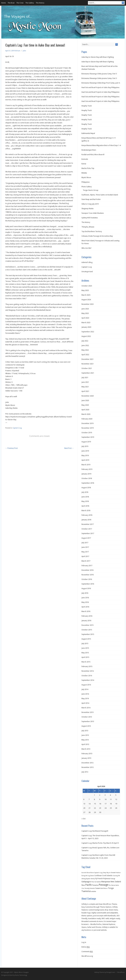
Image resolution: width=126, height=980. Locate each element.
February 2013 (87, 754)
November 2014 (88, 671)
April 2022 (85, 355)
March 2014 (86, 708)
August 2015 (86, 639)
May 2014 (85, 699)
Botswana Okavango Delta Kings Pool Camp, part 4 (101, 83)
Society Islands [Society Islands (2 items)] (90, 888)
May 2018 (85, 501)
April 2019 (85, 460)
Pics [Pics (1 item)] (110, 885)
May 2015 (85, 653)
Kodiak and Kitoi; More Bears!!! (93, 155)
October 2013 (87, 717)
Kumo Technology (21, 975)
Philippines (86, 182)
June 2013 (85, 735)
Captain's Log (17, 428)
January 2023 (86, 327)
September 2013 (88, 721)
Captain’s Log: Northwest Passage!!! (95, 831)
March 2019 (86, 465)
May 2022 (85, 350)
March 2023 (86, 322)
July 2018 (85, 492)
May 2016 (85, 602)
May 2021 (85, 387)
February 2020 (87, 419)
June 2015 (85, 648)
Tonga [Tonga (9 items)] (111, 888)
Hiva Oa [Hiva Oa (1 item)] (94, 882)
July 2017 (85, 543)
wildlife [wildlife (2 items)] (94, 891)
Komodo (85, 159)
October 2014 (87, 676)
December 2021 (87, 359)
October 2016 (87, 579)
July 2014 (85, 689)
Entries (86, 947)
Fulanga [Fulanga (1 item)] (113, 879)
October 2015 (87, 630)
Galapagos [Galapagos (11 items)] (86, 882)
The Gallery (30, 3)
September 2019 (88, 437)
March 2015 (86, 662)
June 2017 (85, 547)
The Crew (20, 3)
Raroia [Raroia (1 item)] (113, 885)
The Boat (11, 3)
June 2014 (85, 694)
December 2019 (87, 423)
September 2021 (88, 373)
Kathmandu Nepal (88, 133)
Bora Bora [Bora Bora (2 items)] (90, 873)
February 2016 (87, 616)
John (24, 51)
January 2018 (86, 520)
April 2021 (85, 391)
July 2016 (85, 593)
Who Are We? (86, 248)
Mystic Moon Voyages (22, 972)
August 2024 (86, 300)
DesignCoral (111, 972)
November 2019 (88, 428)
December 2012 (87, 763)
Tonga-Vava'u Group (91, 190)
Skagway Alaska (87, 209)
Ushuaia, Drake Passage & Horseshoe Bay (97, 236)
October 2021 (87, 368)
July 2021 (85, 378)
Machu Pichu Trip (88, 168)
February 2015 (87, 666)
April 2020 (85, 410)
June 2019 (85, 451)
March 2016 (86, 611)
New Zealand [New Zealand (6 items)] (116, 882)
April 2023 (85, 318)
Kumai (84, 164)
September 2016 (88, 584)
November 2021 (88, 364)
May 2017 (85, 552)
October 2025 (87, 286)
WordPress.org (87, 956)
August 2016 (86, 588)
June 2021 (85, 382)
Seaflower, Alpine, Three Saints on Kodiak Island (100, 195)
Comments (87, 952)
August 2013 (86, 726)
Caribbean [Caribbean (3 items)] (98, 876)
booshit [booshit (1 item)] (84, 873)
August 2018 (86, 488)
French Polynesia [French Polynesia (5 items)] (104, 879)
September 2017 (88, 533)
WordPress (121, 972)
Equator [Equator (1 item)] (88, 879)
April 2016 (85, 607)
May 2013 (85, 740)
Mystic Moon (86, 177)
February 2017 (87, 566)
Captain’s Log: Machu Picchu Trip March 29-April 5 (100, 843)
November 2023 (88, 304)
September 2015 (88, 634)
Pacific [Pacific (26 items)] (89, 885)
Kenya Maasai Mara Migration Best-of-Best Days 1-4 (101, 145)
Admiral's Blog (87, 262)
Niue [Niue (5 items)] (83, 885)
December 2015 (87, 625)
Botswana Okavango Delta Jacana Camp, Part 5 (99, 74)
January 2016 (86, 621)
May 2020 (85, 405)
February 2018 (87, 515)
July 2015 (85, 643)
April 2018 (85, 506)
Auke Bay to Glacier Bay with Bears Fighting (98, 57)
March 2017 (86, 561)
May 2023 (85, 313)
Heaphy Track (87, 106)
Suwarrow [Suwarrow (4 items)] (99, 888)
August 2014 (86, 685)
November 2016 (88, 575)
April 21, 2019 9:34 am (13, 51)
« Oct (83, 819)
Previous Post (11, 448)
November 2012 (88, 767)
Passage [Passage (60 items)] (104, 885)
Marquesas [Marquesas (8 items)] (106, 882)
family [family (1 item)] (93, 879)
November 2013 (88, 712)
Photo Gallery (87, 187)
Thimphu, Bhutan (88, 227)
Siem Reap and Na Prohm (91, 199)
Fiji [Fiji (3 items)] (96, 879)
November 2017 (88, 524)
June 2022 (85, 345)
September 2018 (88, 483)
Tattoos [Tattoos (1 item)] (105, 888)
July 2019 (85, 446)
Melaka (84, 173)
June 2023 (85, 309)
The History (40, 3)
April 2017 (85, 556)
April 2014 (85, 703)
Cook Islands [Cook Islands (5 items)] (107, 876)
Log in (84, 942)
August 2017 (86, 538)
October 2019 (87, 433)
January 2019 (86, 474)
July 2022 (85, 341)
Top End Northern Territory (92, 231)
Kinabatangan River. (89, 150)
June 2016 (85, 598)
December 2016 (87, 570)
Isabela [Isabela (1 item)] (99, 882)
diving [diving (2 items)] (84, 879)
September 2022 (88, 332)
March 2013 (86, 749)
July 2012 (85, 772)
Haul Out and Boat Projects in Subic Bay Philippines (100, 87)
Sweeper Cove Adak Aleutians (93, 213)
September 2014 (88, 680)
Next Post (69, 448)
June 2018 (85, 497)
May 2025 (85, 290)
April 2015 (85, 657)
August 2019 (86, 442)
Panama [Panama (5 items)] (95, 885)
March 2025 (86, 295)
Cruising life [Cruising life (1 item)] (116, 876)
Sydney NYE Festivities (90, 218)
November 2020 (88, 396)
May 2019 (85, 455)
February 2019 (87, 469)
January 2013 (86, 758)
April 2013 (85, 744)
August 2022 (86, 336)
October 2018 (87, 478)
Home (4, 3)
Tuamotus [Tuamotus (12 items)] (86, 891)
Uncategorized (87, 272)
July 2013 (85, 731)
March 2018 (86, 511)
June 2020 (85, 400)
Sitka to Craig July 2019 (90, 204)
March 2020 (86, 414)
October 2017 (87, 529)
